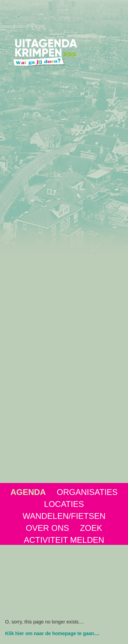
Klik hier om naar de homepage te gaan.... (52, 633)
